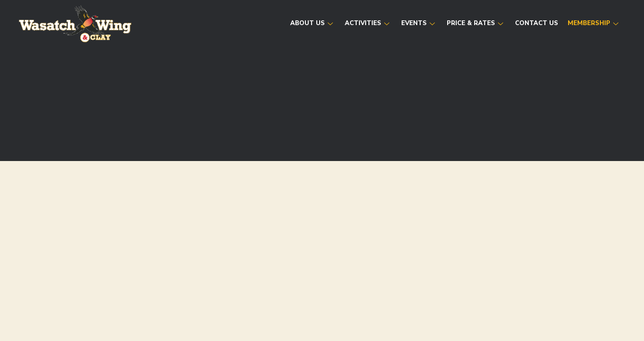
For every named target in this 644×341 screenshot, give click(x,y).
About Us (313, 23)
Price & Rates (476, 23)
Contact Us (537, 23)
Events (419, 23)
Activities (368, 23)
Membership (594, 23)
